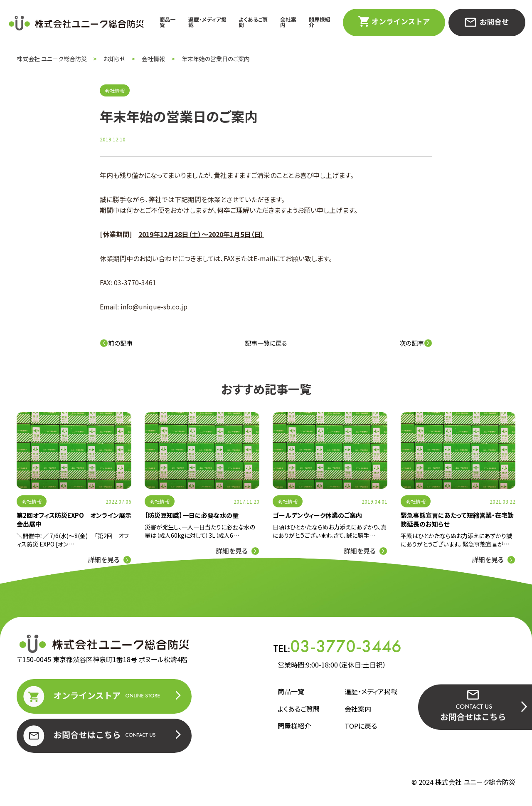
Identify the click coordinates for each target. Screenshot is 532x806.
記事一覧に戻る (266, 343)
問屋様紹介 (320, 22)
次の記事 (416, 343)
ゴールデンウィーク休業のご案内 (317, 515)
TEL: (337, 646)
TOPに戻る (361, 726)
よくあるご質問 (253, 22)
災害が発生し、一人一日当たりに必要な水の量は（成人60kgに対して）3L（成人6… (200, 531)
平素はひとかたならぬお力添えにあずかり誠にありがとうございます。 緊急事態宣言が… (456, 540)
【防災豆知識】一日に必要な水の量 (192, 515)
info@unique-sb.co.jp (154, 307)
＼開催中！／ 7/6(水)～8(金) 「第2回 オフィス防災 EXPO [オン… (73, 540)
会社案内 (288, 22)
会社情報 (32, 501)
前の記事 (116, 343)
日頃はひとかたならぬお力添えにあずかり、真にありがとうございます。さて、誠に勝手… (330, 531)
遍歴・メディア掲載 (207, 22)
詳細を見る (104, 559)
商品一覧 (168, 22)
